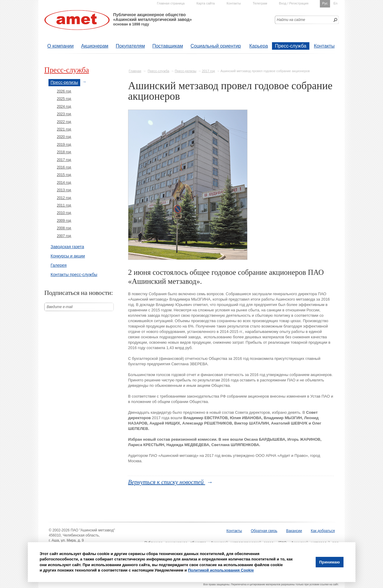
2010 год (64, 213)
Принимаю (330, 562)
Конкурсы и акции (68, 256)
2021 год (64, 129)
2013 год (64, 190)
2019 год (64, 145)
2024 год (64, 107)
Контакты (324, 46)
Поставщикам (168, 46)
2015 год (64, 175)
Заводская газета (67, 247)
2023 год (64, 114)
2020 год (64, 137)
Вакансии (294, 531)
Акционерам (95, 46)
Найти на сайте (291, 20)
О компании (60, 46)
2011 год (64, 205)
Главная (135, 71)
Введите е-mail (60, 307)
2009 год (64, 221)
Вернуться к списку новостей (167, 482)
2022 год (64, 122)
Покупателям (130, 46)
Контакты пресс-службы (74, 275)
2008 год (64, 228)
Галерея (59, 265)
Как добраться (323, 531)
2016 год (64, 167)
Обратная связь (264, 531)
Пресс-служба (291, 46)
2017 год (209, 71)
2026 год (64, 91)
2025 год (64, 99)
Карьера (259, 46)
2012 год (64, 198)
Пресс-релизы (186, 71)
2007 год (64, 236)
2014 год (64, 183)
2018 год (64, 152)
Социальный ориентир (216, 46)
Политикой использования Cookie (221, 570)
